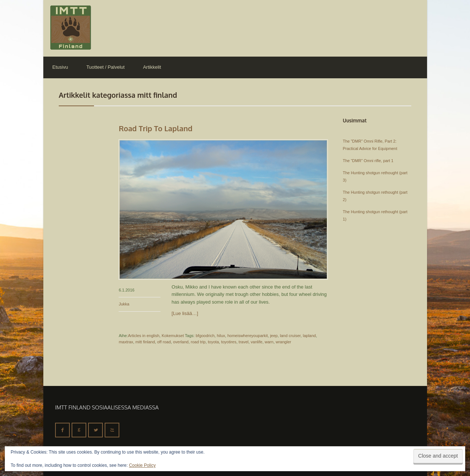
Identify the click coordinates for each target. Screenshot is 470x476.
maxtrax (126, 342)
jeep (274, 336)
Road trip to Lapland (156, 128)
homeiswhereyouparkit (247, 336)
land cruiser (290, 336)
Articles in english (144, 336)
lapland (309, 336)
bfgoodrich (205, 336)
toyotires (229, 342)
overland (181, 342)
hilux (221, 336)
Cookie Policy (142, 465)
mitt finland (145, 342)
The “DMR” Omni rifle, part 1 (368, 161)
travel (244, 342)
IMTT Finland (71, 28)
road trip (198, 342)
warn (269, 342)
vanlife (257, 342)
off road (164, 342)
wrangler (283, 342)
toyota (213, 342)
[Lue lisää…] (185, 313)
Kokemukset (173, 336)
